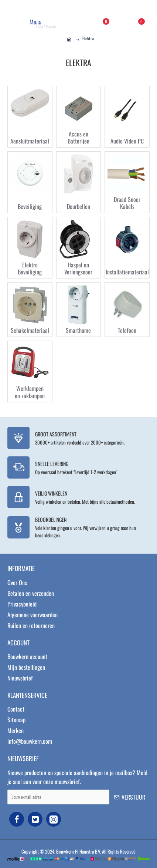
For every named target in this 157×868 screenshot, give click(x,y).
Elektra (88, 38)
